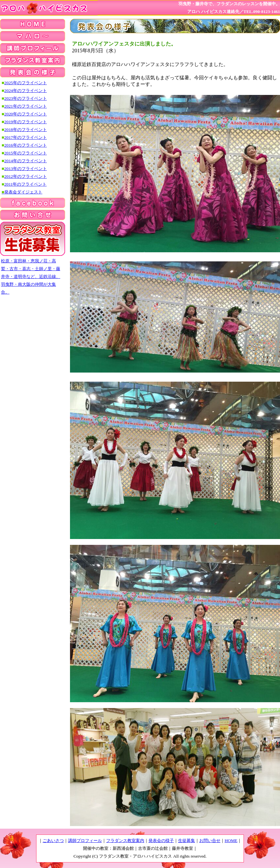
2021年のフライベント (26, 106)
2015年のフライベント (26, 153)
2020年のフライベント (26, 114)
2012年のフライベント (26, 176)
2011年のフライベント (25, 184)
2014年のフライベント (26, 161)
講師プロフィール (85, 841)
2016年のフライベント (26, 145)
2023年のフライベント (26, 98)
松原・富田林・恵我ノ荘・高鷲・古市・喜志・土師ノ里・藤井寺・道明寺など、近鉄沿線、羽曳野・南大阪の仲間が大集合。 (31, 276)
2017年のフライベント (26, 137)
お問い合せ (210, 841)
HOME (231, 841)
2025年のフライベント (26, 83)
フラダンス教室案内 (125, 841)
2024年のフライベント (26, 91)
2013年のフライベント (26, 169)
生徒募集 (187, 841)
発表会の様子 (161, 841)
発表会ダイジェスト (22, 192)
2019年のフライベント (26, 122)
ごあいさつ (53, 841)
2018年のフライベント (26, 130)
